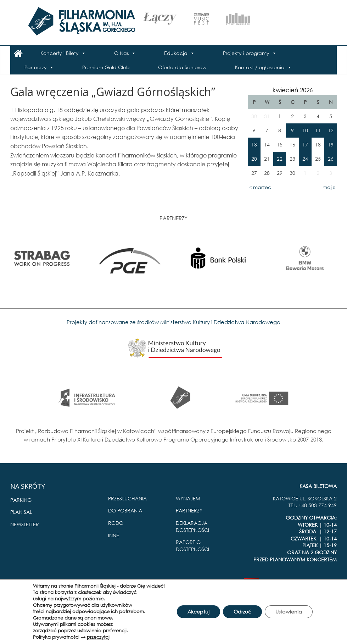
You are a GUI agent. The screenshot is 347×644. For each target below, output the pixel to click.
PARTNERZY (189, 510)
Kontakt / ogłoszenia (260, 67)
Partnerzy (36, 67)
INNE (114, 535)
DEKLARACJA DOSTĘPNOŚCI (192, 526)
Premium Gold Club (106, 67)
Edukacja (176, 53)
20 (254, 159)
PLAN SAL (21, 512)
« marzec (260, 187)
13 (254, 145)
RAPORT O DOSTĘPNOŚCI (192, 546)
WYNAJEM (188, 498)
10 (305, 130)
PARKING (21, 500)
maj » (329, 187)
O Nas (121, 53)
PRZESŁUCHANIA (127, 498)
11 (318, 130)
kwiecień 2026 (293, 90)
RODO (116, 523)
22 (280, 159)
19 (331, 145)
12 (331, 130)
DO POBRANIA (125, 510)
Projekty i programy (246, 53)
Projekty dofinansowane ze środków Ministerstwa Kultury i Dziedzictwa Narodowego (173, 322)
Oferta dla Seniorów (182, 67)
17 (305, 145)
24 (305, 159)
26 (331, 159)
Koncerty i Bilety (60, 53)
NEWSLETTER (25, 524)
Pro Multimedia (318, 584)
